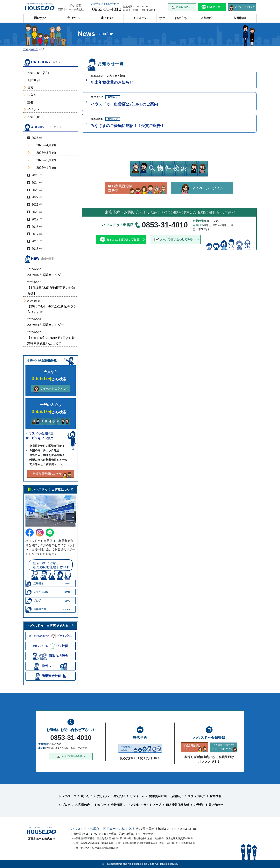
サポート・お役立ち (173, 18)
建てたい (107, 18)
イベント (33, 109)
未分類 (32, 95)
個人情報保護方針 (178, 805)
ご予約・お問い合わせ (208, 805)
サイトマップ (152, 805)
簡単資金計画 (158, 796)
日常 (30, 87)
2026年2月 (44, 160)
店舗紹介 (207, 18)
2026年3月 (44, 153)
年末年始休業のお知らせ (112, 82)
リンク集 (133, 805)
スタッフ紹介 (196, 796)
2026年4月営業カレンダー (46, 325)
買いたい (40, 18)
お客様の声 (83, 805)
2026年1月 (44, 168)
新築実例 (33, 80)
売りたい (73, 18)
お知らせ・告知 (38, 73)
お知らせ (33, 117)
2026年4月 (44, 145)
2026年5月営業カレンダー (46, 275)
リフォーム (140, 18)
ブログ (66, 805)
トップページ (67, 796)
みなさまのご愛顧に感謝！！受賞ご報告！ (128, 126)
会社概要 (117, 805)
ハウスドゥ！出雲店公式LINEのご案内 (124, 104)
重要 (30, 102)
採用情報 (240, 18)
